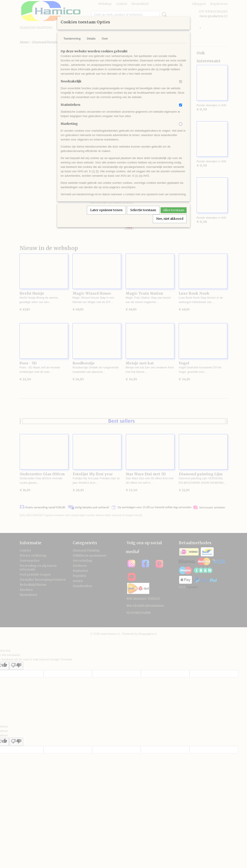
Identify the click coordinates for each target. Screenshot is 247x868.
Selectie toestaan (143, 210)
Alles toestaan (174, 210)
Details (91, 39)
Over (105, 39)
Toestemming (72, 39)
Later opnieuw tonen (106, 210)
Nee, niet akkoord (170, 219)
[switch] (181, 82)
